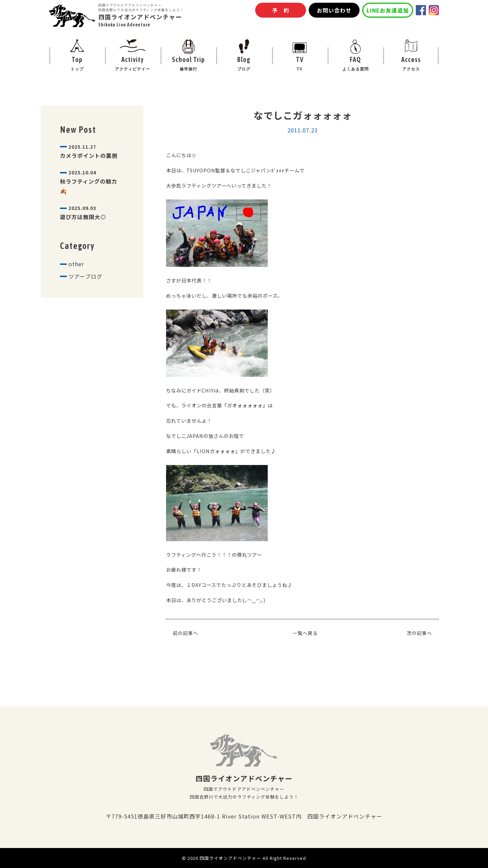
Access (411, 64)
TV (300, 64)
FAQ (355, 64)
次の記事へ (419, 633)
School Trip (188, 64)
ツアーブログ (85, 276)
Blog (244, 64)
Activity (133, 64)
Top (77, 64)
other (76, 264)
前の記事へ (186, 633)
